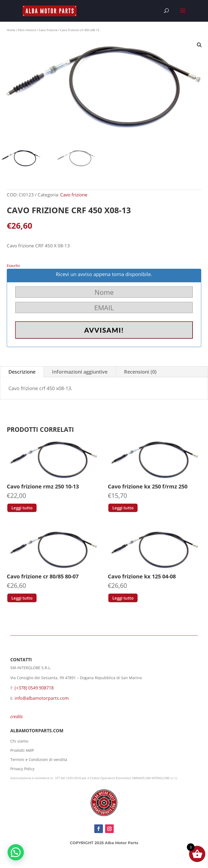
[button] (199, 45)
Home (11, 30)
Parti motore (27, 30)
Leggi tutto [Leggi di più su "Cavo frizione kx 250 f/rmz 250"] (123, 508)
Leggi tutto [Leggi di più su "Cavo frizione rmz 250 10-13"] (22, 508)
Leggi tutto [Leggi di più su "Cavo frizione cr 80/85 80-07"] (22, 598)
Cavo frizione (48, 30)
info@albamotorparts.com (42, 698)
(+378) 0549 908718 (34, 688)
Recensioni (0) (140, 372)
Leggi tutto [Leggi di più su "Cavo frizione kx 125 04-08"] (123, 598)
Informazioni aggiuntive (80, 372)
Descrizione (22, 372)
